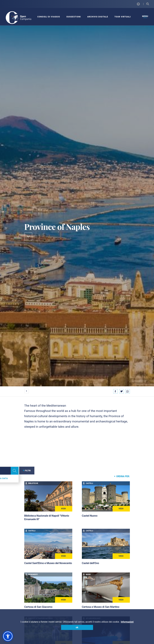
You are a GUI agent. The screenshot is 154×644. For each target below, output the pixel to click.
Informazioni (127, 622)
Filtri (27, 471)
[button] (8, 636)
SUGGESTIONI (74, 17)
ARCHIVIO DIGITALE (98, 17)
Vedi (64, 509)
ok (77, 627)
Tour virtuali (123, 17)
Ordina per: (122, 476)
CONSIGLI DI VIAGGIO (49, 17)
